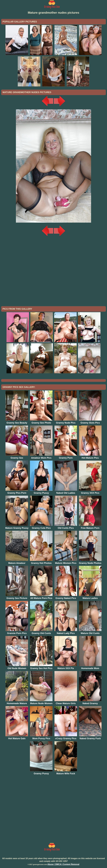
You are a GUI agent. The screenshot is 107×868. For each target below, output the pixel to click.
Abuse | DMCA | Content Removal (63, 864)
